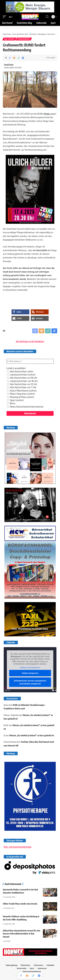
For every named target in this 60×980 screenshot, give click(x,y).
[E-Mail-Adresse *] (30, 361)
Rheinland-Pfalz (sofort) (21, 397)
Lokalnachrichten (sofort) (21, 375)
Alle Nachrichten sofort (20, 371)
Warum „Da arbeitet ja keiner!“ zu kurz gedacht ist (32, 735)
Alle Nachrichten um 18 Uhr (22, 378)
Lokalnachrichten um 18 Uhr (23, 381)
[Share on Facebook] (10, 58)
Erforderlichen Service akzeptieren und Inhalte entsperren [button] (30, 682)
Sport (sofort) (15, 400)
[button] (5, 17)
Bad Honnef (9, 39)
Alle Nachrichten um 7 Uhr (22, 387)
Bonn (11, 403)
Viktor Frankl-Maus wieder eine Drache (20, 904)
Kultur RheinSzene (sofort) (22, 391)
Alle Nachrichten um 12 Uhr (22, 384)
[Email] (14, 58)
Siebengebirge (24, 39)
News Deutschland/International (25, 407)
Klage (47, 114)
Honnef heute (9, 65)
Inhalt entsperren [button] (30, 673)
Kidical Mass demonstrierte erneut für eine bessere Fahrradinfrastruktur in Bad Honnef (22, 934)
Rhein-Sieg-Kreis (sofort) (21, 394)
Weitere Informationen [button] (30, 668)
